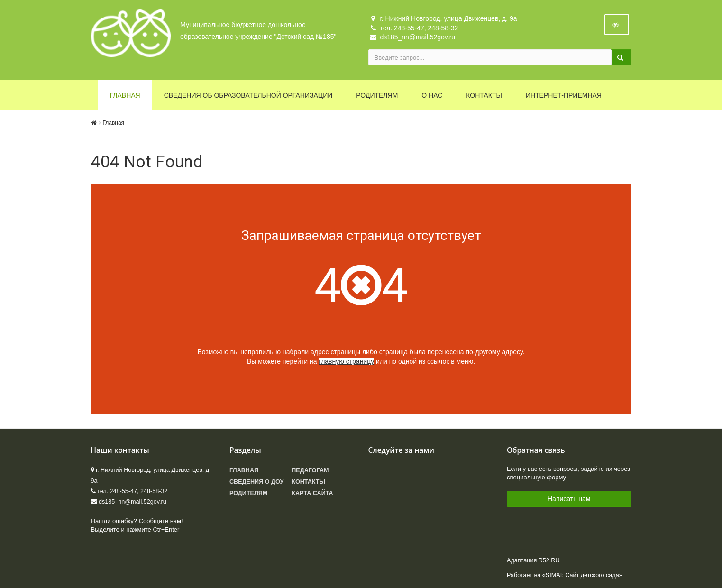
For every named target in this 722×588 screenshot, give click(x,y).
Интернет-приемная (564, 95)
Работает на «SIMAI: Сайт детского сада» (565, 575)
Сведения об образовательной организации (248, 95)
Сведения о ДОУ (256, 482)
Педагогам (310, 470)
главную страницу (346, 361)
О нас (432, 95)
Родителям (377, 95)
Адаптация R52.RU (533, 560)
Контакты (484, 95)
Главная (125, 95)
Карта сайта (312, 493)
